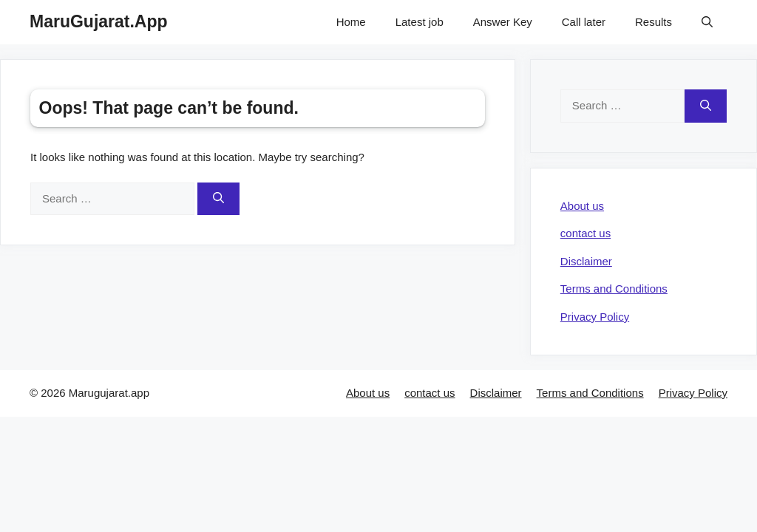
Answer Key (503, 22)
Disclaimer (586, 261)
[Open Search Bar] (707, 22)
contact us (585, 233)
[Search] (218, 199)
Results (654, 22)
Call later (584, 22)
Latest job (420, 22)
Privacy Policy (595, 317)
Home (351, 22)
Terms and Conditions (614, 289)
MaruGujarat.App (99, 21)
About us (582, 206)
